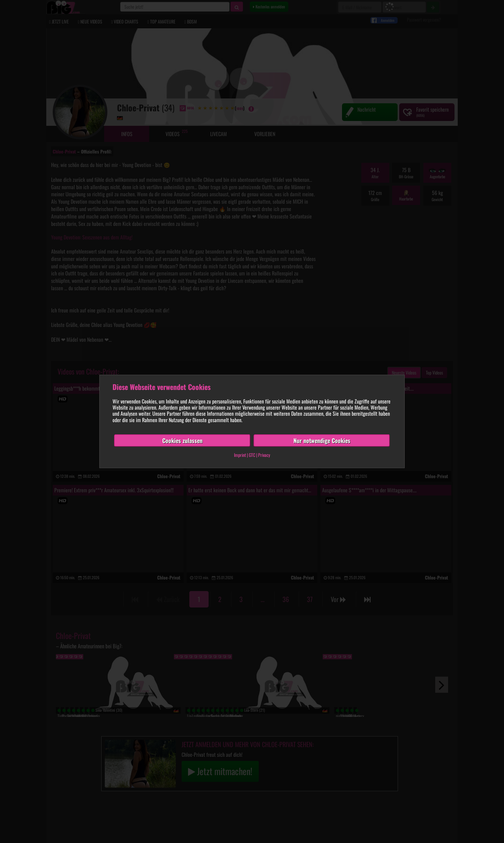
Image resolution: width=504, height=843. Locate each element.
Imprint (240, 455)
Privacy (264, 455)
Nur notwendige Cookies (322, 440)
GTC (252, 455)
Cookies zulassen (182, 440)
